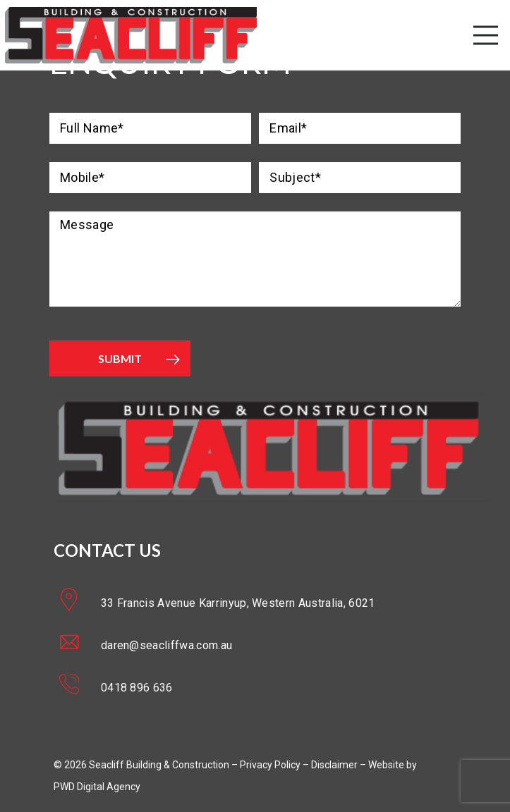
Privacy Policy (270, 765)
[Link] (131, 35)
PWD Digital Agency (97, 787)
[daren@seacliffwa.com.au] (77, 645)
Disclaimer (334, 765)
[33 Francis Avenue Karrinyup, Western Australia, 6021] (77, 603)
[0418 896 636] (77, 687)
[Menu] (485, 35)
